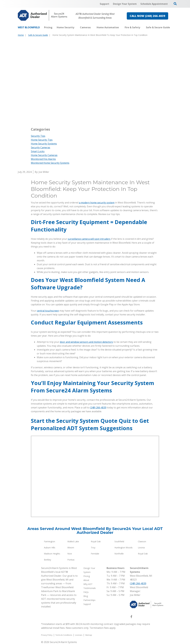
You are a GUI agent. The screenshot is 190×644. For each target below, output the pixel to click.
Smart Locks (38, 151)
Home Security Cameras (44, 155)
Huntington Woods (123, 548)
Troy (93, 548)
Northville (119, 554)
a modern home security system (97, 203)
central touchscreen (48, 311)
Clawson (142, 541)
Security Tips (38, 136)
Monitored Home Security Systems (50, 163)
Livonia (141, 548)
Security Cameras (41, 147)
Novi (70, 554)
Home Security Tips (42, 140)
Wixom (71, 548)
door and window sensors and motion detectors (86, 342)
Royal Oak (96, 541)
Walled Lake (73, 541)
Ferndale (95, 554)
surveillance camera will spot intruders (89, 239)
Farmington (50, 541)
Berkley (47, 560)
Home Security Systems (44, 144)
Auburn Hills (50, 548)
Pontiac (71, 560)
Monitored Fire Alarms (43, 159)
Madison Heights (52, 554)
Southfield (119, 541)
